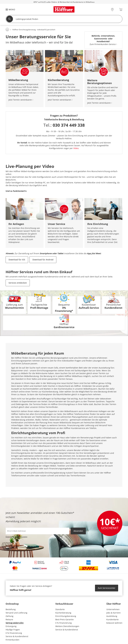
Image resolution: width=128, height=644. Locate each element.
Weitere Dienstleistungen (67, 626)
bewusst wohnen (114, 623)
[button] (9, 9)
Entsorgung (11, 626)
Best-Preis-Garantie (64, 619)
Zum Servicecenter (107, 588)
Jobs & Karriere (113, 613)
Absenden (78, 531)
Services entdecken (18, 283)
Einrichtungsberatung (66, 616)
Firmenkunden (13, 640)
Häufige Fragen (13, 630)
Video (76, 148)
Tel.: (64, 125)
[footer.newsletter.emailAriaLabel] (37, 531)
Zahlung (9, 616)
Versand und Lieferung (16, 613)
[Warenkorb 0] (121, 9)
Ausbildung (112, 616)
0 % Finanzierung (14, 633)
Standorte (60, 609)
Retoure (9, 619)
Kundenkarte (112, 619)
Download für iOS (17, 260)
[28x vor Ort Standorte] (112, 9)
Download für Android (43, 260)
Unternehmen (113, 609)
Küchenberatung (63, 613)
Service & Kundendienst (17, 636)
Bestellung (11, 609)
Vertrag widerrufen (15, 623)
